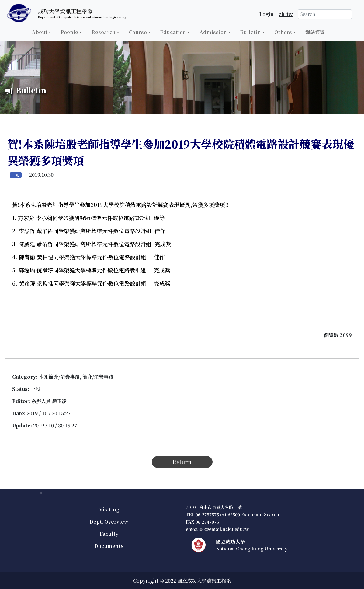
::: (2, 44)
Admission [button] (213, 32)
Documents (109, 546)
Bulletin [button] (251, 32)
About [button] (40, 32)
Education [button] (173, 32)
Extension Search (260, 514)
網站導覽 (315, 32)
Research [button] (104, 32)
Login (267, 14)
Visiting (109, 509)
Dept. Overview (109, 522)
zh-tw (286, 14)
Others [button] (283, 32)
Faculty (109, 534)
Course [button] (138, 32)
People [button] (69, 32)
